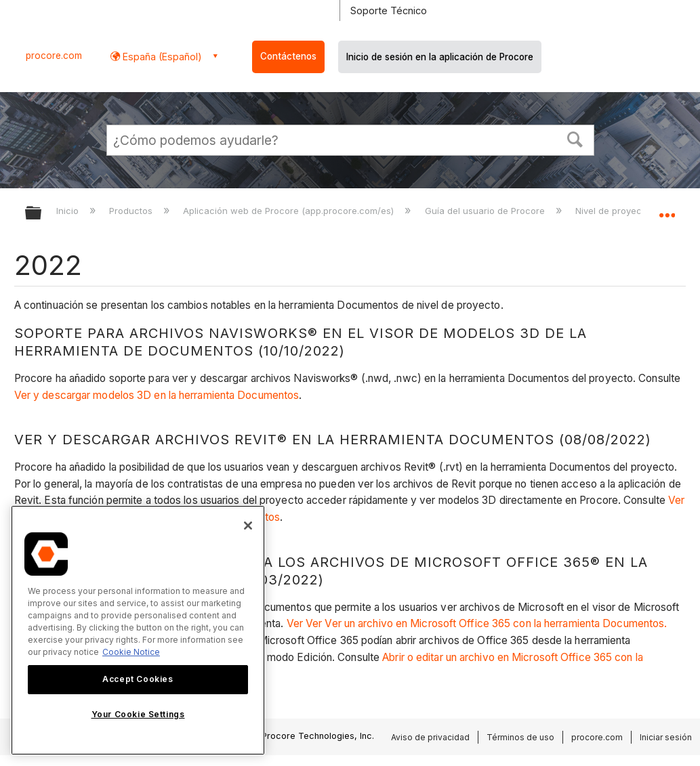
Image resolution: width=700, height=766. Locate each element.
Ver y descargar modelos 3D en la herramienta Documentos (157, 395)
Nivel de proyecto (614, 211)
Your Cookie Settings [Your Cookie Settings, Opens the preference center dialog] (138, 714)
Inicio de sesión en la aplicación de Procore (440, 57)
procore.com (54, 56)
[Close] (248, 526)
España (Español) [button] (161, 57)
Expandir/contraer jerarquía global (42, 214)
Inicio (69, 211)
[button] (575, 138)
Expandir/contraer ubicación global (667, 209)
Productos (132, 211)
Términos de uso (520, 737)
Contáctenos (288, 56)
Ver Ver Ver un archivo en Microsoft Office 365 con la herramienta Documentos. (480, 623)
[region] (138, 630)
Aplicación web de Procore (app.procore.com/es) (290, 211)
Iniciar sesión (666, 737)
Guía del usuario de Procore (486, 211)
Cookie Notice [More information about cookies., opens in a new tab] (131, 652)
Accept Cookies (138, 679)
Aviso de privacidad (430, 737)
